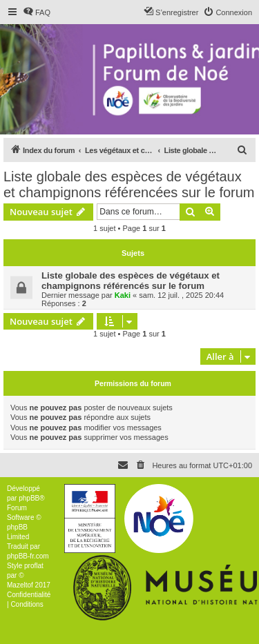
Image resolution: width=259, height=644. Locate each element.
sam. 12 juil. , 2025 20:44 (181, 295)
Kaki (123, 295)
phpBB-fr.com (28, 556)
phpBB (29, 498)
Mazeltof (20, 585)
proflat (34, 566)
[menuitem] (37, 12)
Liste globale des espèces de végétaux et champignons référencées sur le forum (129, 184)
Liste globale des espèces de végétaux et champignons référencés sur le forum (131, 281)
